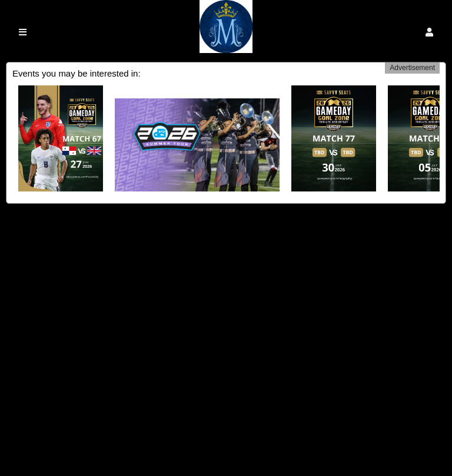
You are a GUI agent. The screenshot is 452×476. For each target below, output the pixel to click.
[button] (429, 32)
